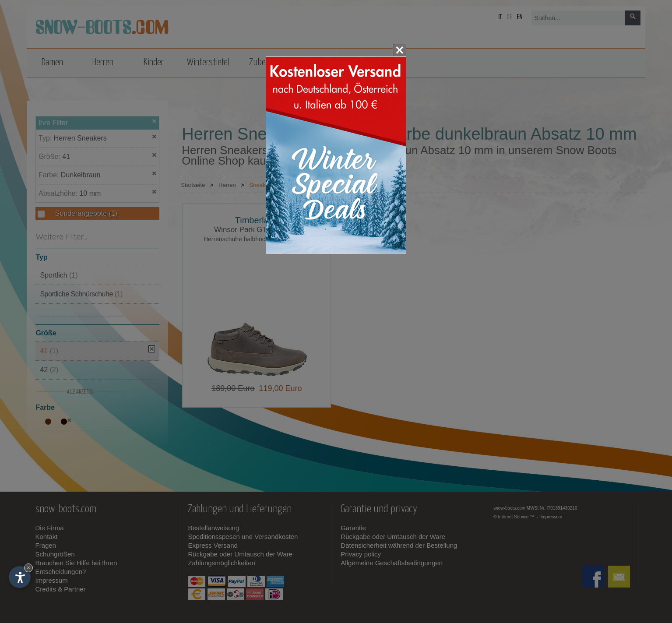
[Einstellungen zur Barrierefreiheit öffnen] (20, 577)
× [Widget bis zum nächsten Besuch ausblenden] (28, 568)
